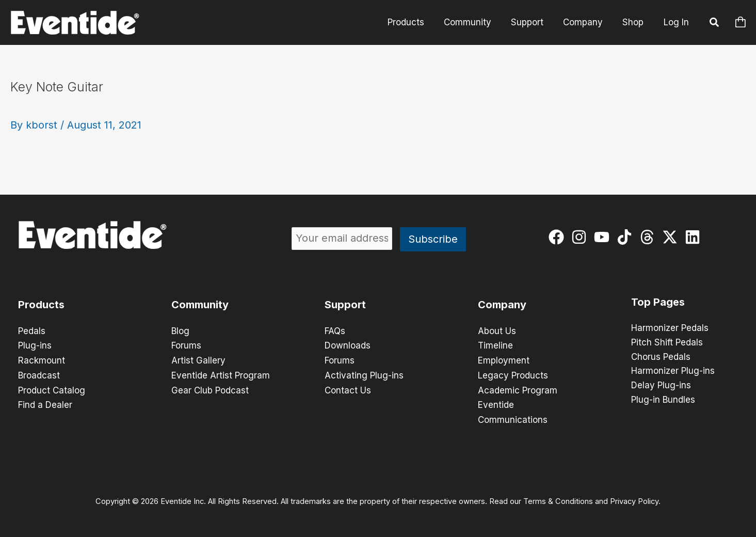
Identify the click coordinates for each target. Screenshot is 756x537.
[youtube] (604, 237)
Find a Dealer (45, 403)
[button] (715, 24)
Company (586, 22)
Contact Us (348, 389)
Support (532, 22)
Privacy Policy (634, 499)
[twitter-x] (672, 237)
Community (475, 22)
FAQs (335, 331)
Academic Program (518, 389)
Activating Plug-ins (364, 374)
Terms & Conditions (558, 499)
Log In (676, 22)
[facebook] (559, 237)
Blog (180, 331)
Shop (634, 22)
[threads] (649, 237)
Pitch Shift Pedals (667, 343)
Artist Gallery (198, 360)
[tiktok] (627, 237)
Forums (186, 345)
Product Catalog (52, 389)
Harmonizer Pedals (670, 328)
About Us (497, 331)
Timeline (495, 345)
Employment (504, 360)
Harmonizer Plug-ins (673, 372)
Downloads (348, 345)
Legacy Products (513, 374)
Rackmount (42, 360)
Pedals (32, 331)
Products (415, 22)
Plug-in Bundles (663, 401)
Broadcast (39, 374)
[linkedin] (695, 237)
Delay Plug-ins (661, 386)
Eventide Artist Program (221, 374)
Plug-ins (35, 345)
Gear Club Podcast (210, 389)
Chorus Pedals (661, 357)
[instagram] (581, 237)
